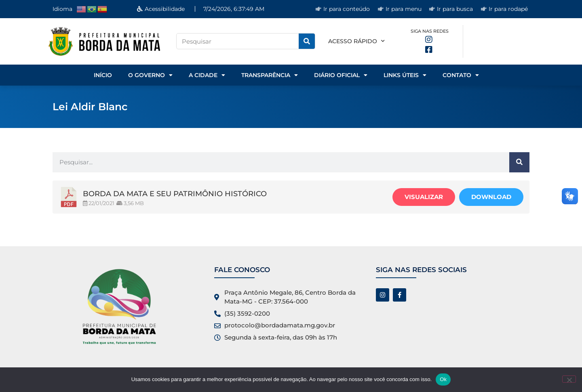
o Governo (150, 75)
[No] (569, 379)
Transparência (270, 75)
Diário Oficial (341, 75)
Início (103, 75)
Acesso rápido (356, 41)
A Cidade (207, 75)
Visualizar (424, 197)
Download (491, 197)
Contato (461, 75)
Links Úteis (405, 75)
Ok (443, 379)
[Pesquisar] (307, 41)
